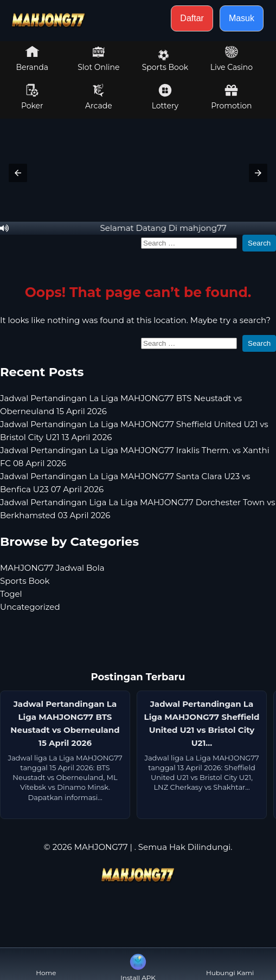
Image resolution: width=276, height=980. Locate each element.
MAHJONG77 (101, 847)
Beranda (33, 59)
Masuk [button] (242, 18)
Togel (11, 594)
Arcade (99, 97)
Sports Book (165, 61)
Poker (32, 97)
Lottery (165, 97)
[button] (18, 173)
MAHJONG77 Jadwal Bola (52, 568)
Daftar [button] (192, 18)
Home (46, 964)
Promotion (231, 97)
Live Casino (232, 59)
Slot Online (98, 59)
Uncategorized (30, 607)
